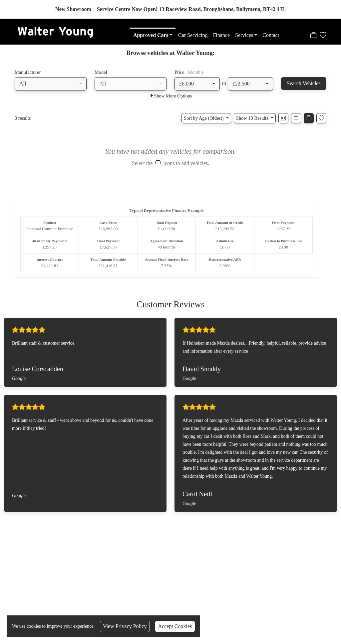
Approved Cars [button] (151, 35)
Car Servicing (193, 35)
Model (101, 73)
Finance (221, 35)
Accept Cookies (175, 626)
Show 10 (253, 119)
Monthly (196, 73)
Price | (189, 73)
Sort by (204, 119)
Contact (271, 35)
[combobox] (51, 84)
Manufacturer (28, 73)
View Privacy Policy (125, 626)
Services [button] (244, 35)
